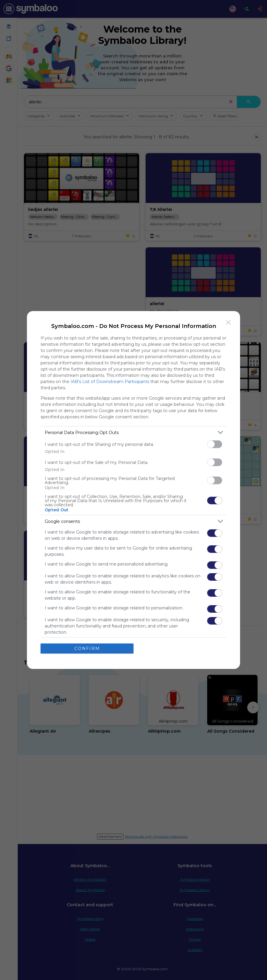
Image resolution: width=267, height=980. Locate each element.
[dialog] (133, 490)
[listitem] (133, 432)
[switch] (215, 444)
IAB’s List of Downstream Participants (110, 382)
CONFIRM (87, 648)
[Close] (229, 323)
